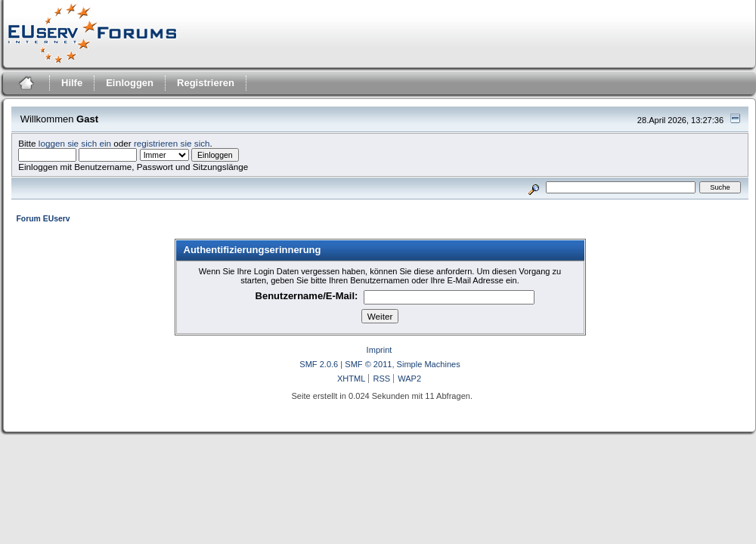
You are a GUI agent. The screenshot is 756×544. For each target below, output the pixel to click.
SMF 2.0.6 (319, 364)
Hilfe (72, 83)
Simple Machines (429, 364)
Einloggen (130, 83)
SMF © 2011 (368, 364)
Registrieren (206, 83)
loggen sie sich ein (75, 143)
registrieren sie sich (172, 143)
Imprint (380, 350)
